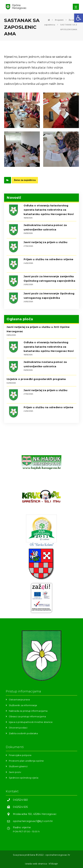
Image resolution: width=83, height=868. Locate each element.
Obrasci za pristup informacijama (27, 716)
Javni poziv (15, 772)
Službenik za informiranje (23, 705)
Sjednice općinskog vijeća (24, 778)
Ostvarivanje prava (19, 700)
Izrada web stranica (36, 864)
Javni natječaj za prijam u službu (45, 242)
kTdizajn (53, 864)
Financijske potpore (20, 755)
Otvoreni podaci (18, 728)
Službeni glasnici (18, 766)
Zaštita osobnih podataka (23, 733)
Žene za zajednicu (25, 180)
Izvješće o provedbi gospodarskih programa (36, 379)
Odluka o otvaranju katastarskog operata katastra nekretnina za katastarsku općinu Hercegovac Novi (49, 210)
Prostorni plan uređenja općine (26, 761)
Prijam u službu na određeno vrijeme (48, 259)
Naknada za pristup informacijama (28, 711)
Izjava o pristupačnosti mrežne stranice (31, 722)
